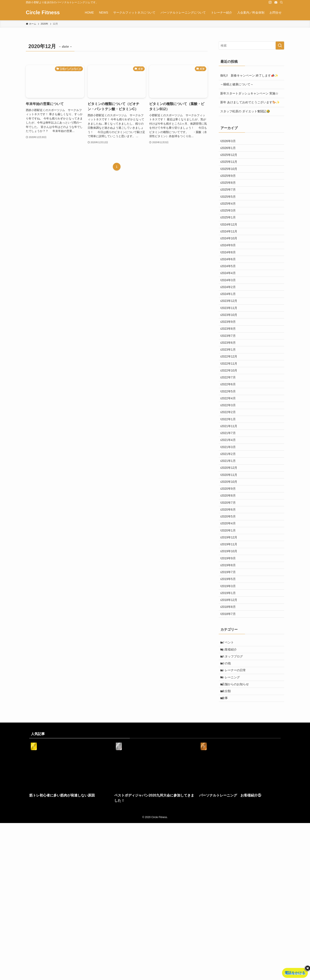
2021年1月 (230, 555)
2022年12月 (231, 420)
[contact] (276, 2)
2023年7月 (230, 393)
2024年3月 (230, 321)
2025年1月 (230, 241)
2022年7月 (230, 447)
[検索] (281, 2)
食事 (227, 854)
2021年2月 (230, 546)
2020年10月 (231, 581)
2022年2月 (230, 492)
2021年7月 (230, 519)
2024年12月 (231, 249)
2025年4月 (230, 223)
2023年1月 (230, 411)
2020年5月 (230, 626)
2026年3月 (230, 142)
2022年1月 (230, 501)
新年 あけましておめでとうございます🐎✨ (250, 102)
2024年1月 (230, 339)
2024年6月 (230, 294)
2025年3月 (230, 232)
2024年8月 (230, 285)
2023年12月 (231, 348)
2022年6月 (230, 456)
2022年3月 (230, 483)
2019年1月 (230, 725)
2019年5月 (230, 707)
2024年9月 (230, 276)
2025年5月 (230, 214)
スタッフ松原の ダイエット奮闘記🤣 (245, 111)
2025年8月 (230, 196)
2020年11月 (231, 572)
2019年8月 (230, 689)
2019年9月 (230, 680)
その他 (229, 809)
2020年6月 (230, 617)
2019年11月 (231, 662)
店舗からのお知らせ (238, 836)
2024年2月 (230, 330)
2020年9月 (230, 590)
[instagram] (270, 2)
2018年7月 (230, 752)
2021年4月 (230, 528)
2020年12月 (231, 563)
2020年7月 (230, 608)
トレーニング (233, 827)
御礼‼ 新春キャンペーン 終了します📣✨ (249, 75)
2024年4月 (230, 312)
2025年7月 (230, 205)
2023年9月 (230, 375)
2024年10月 (231, 268)
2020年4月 (230, 635)
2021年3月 (230, 536)
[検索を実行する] (280, 45)
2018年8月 (230, 743)
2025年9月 (230, 187)
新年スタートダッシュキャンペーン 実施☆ (249, 93)
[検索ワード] (251, 45)
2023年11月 (231, 357)
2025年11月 (231, 169)
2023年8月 (230, 384)
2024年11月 (231, 259)
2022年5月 (230, 465)
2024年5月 (230, 303)
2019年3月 (230, 716)
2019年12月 (231, 653)
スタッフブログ (235, 800)
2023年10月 (231, 366)
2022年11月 (231, 429)
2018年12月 (231, 734)
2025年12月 (231, 160)
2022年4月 (230, 474)
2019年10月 (231, 671)
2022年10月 (231, 438)
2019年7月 (230, 698)
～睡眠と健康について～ (237, 84)
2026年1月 (230, 151)
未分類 (229, 845)
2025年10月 (231, 178)
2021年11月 (231, 510)
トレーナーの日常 (236, 818)
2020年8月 (230, 599)
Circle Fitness (43, 13)
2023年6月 (230, 402)
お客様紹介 (232, 791)
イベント (230, 782)
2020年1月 (230, 644)
